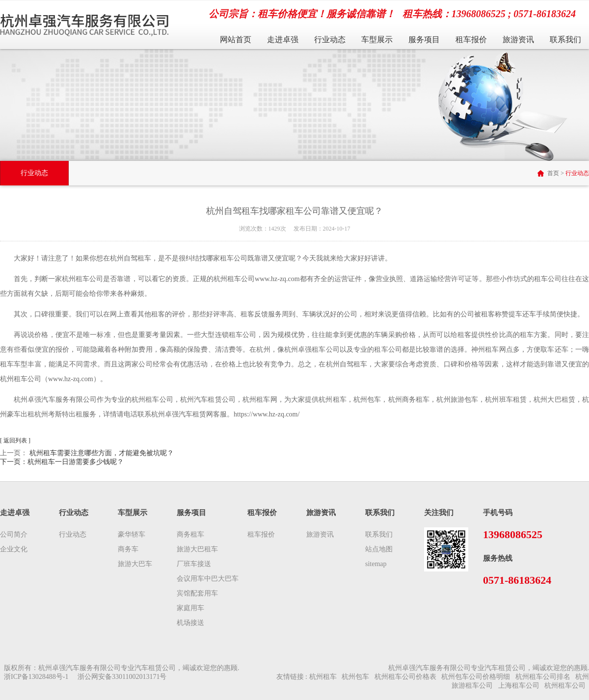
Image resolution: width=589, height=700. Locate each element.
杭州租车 (323, 677)
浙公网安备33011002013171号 (122, 677)
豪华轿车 (132, 534)
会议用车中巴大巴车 (208, 579)
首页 (553, 173)
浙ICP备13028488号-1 (36, 677)
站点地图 (379, 549)
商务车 (128, 549)
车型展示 (377, 39)
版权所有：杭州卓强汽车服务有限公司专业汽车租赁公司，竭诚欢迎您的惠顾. (122, 668)
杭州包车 (355, 677)
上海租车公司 (519, 686)
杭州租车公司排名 (543, 677)
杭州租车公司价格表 (405, 677)
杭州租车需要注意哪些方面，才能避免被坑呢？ (102, 453)
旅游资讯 (518, 39)
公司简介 (14, 534)
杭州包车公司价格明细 (476, 677)
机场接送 (190, 623)
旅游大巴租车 (197, 549)
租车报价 (471, 39)
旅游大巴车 (135, 564)
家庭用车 (190, 608)
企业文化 (14, 549)
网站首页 (236, 39)
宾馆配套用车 (197, 593)
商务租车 (190, 534)
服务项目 (424, 39)
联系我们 (565, 39)
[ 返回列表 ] (15, 441)
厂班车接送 (194, 564)
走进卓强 (283, 39)
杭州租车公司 (565, 686)
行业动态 (330, 39)
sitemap (376, 564)
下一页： (62, 462)
